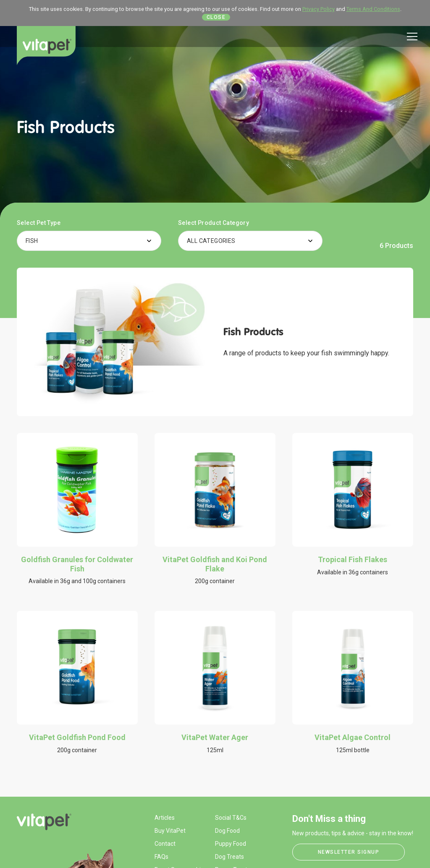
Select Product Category (214, 223)
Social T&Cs (231, 818)
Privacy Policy (319, 9)
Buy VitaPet (170, 831)
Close (216, 17)
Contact (165, 844)
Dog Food (227, 831)
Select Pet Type (39, 223)
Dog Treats (229, 857)
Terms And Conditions (373, 9)
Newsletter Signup (349, 852)
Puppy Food (231, 844)
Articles (165, 818)
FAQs (161, 857)
